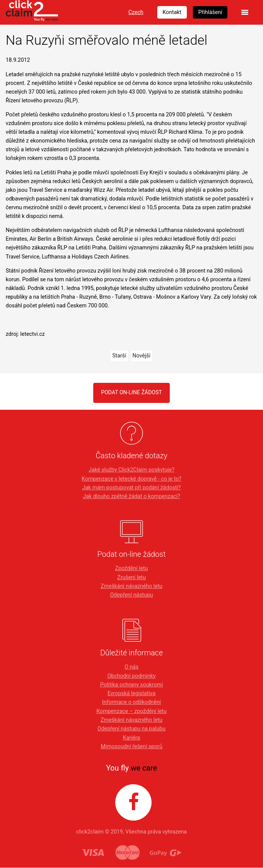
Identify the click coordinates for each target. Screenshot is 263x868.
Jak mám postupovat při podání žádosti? (131, 488)
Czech (136, 12)
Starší (119, 356)
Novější (142, 356)
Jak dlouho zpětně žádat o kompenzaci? (131, 496)
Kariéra (131, 738)
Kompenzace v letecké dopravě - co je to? (132, 479)
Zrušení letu (131, 577)
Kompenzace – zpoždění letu (132, 711)
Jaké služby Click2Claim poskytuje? (132, 470)
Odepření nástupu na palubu (131, 729)
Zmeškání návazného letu (131, 586)
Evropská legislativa (131, 693)
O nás (132, 667)
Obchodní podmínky (131, 676)
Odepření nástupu (131, 595)
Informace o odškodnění (131, 703)
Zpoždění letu (131, 568)
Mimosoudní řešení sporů (132, 747)
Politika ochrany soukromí (131, 685)
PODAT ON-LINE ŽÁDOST (131, 392)
